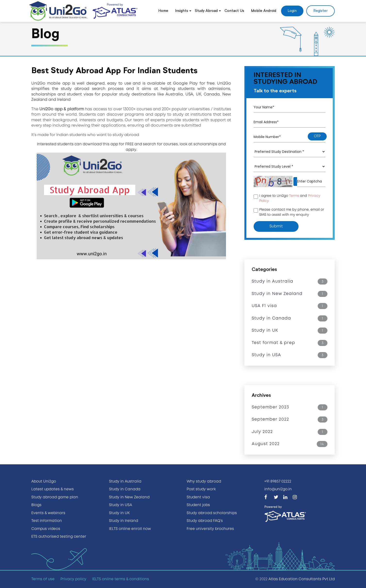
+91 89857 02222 (278, 482)
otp (317, 136)
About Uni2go (44, 482)
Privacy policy (73, 579)
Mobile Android (264, 11)
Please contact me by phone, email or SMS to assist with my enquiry (292, 212)
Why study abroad (204, 482)
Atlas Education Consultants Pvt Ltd (302, 579)
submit (276, 226)
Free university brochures (210, 529)
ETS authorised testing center (59, 537)
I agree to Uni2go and (290, 198)
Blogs (36, 505)
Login (292, 11)
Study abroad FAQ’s (205, 521)
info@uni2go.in (278, 489)
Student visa (198, 497)
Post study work (201, 489)
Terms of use (43, 579)
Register (320, 11)
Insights (182, 11)
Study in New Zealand (129, 497)
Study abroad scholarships (212, 513)
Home (163, 11)
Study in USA (121, 505)
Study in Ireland (124, 521)
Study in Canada (125, 489)
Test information (47, 521)
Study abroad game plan (55, 497)
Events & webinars (48, 513)
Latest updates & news (53, 489)
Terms (294, 196)
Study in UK (119, 513)
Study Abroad (206, 11)
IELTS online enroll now (130, 529)
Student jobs (198, 505)
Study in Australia (125, 482)
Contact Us (234, 11)
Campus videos (46, 529)
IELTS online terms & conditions (121, 579)
